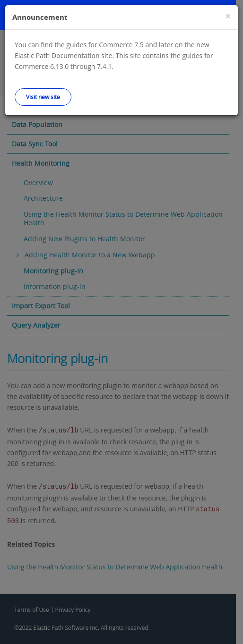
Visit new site (43, 97)
